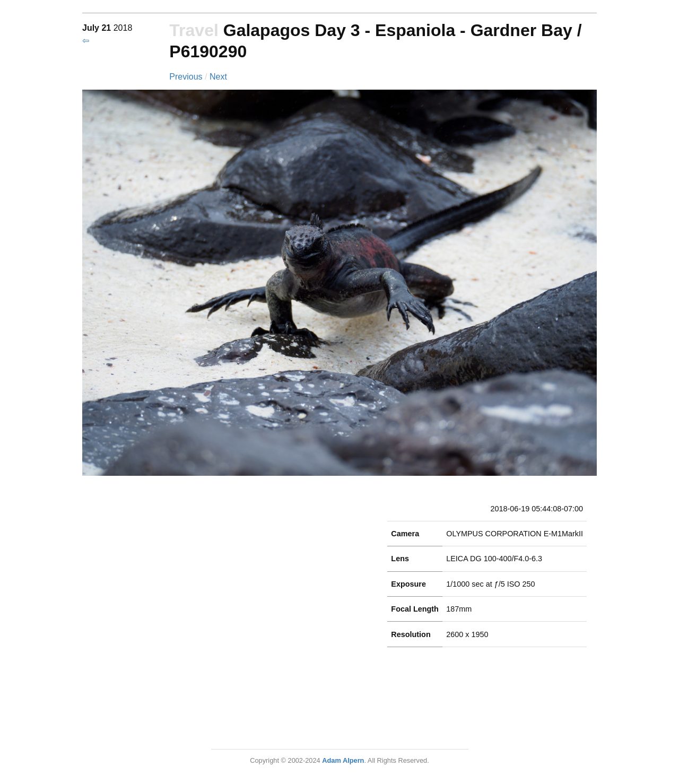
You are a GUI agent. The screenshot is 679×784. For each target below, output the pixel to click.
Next (218, 77)
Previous (187, 77)
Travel (194, 30)
